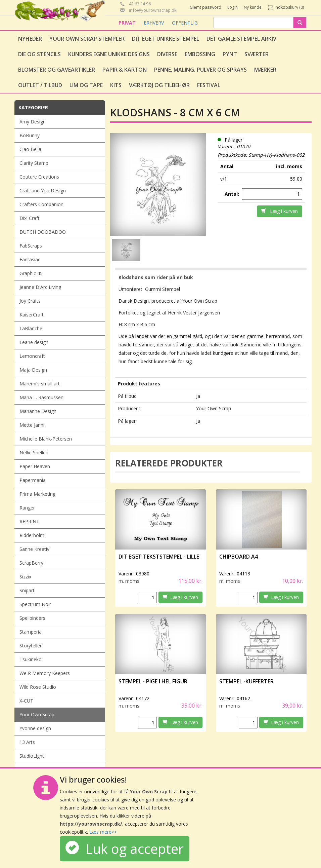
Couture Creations (39, 177)
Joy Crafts (30, 301)
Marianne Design (38, 411)
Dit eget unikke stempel (166, 39)
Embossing (200, 54)
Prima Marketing (37, 494)
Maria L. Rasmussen (41, 397)
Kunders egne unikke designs (109, 54)
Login (233, 7)
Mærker (265, 70)
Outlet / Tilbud (40, 85)
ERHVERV (154, 23)
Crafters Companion (41, 204)
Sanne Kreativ (34, 549)
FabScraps (31, 246)
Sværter (257, 54)
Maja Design (33, 370)
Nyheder (30, 39)
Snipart (27, 590)
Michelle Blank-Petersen (46, 439)
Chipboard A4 (239, 557)
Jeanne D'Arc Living (40, 287)
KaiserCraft (32, 315)
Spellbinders (32, 618)
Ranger (27, 508)
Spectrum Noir (35, 604)
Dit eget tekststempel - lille (159, 557)
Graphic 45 (31, 273)
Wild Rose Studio (38, 687)
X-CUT (26, 701)
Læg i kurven (280, 211)
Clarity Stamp (34, 163)
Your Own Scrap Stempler (87, 39)
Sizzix (25, 577)
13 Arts (27, 742)
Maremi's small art (40, 384)
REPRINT (29, 521)
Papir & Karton (125, 70)
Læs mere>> (103, 832)
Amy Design (33, 122)
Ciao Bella (30, 149)
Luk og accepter (125, 849)
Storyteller (31, 646)
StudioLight (32, 756)
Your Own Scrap (37, 714)
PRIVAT (128, 23)
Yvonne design (35, 728)
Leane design (34, 342)
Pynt (230, 54)
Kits (116, 85)
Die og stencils (39, 54)
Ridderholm (32, 535)
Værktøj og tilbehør (159, 85)
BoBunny (30, 135)
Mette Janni (32, 425)
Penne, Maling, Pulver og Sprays (200, 70)
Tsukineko (31, 659)
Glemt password (205, 7)
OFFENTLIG (185, 23)
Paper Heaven (35, 466)
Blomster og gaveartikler (57, 70)
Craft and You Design (43, 191)
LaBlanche (31, 328)
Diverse (167, 54)
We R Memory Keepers (45, 673)
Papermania (33, 480)
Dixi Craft (30, 218)
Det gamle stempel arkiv (241, 39)
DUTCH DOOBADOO (43, 232)
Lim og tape (86, 85)
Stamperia (31, 632)
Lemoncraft (32, 356)
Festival (209, 85)
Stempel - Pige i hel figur (153, 681)
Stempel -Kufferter (246, 681)
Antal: (233, 194)
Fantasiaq (30, 259)
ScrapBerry (31, 563)
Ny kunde (253, 7)
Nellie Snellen (34, 452)
